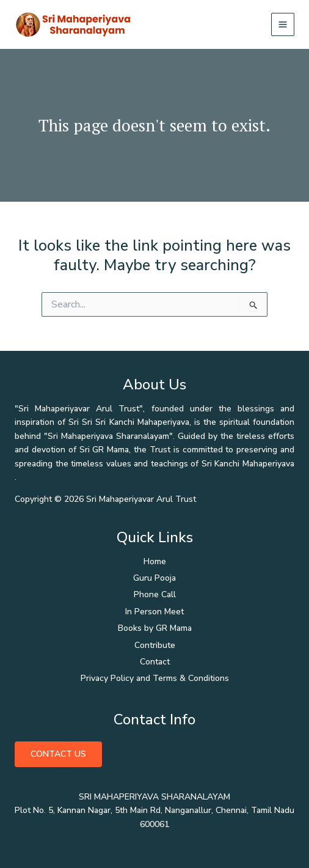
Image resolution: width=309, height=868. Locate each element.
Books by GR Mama (155, 628)
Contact (155, 662)
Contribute (155, 645)
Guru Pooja (154, 578)
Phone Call (155, 594)
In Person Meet (154, 612)
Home (155, 561)
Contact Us (58, 754)
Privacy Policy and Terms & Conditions (155, 678)
